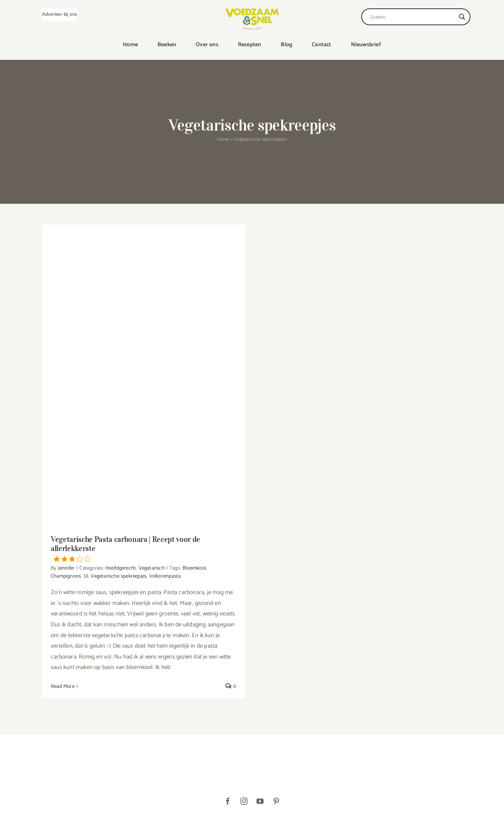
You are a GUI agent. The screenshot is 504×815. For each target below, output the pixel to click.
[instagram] (244, 801)
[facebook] (228, 801)
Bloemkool (194, 568)
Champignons (66, 576)
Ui (86, 576)
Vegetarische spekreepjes (118, 576)
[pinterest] (276, 801)
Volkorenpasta (165, 576)
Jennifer (66, 568)
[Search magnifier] (462, 17)
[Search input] (413, 17)
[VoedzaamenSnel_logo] (252, 11)
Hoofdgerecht (121, 568)
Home (223, 140)
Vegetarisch (152, 568)
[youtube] (260, 801)
